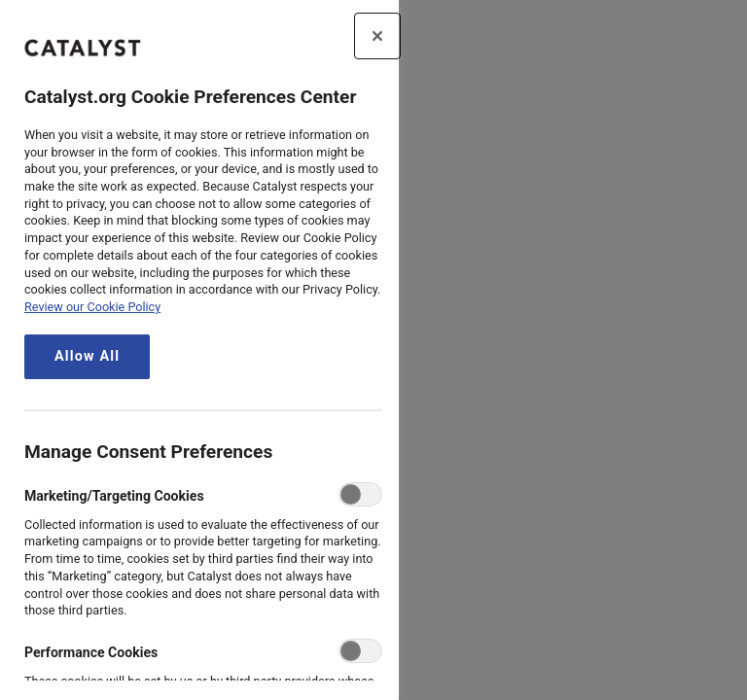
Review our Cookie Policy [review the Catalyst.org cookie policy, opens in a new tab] (92, 307)
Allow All (87, 356)
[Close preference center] (377, 36)
